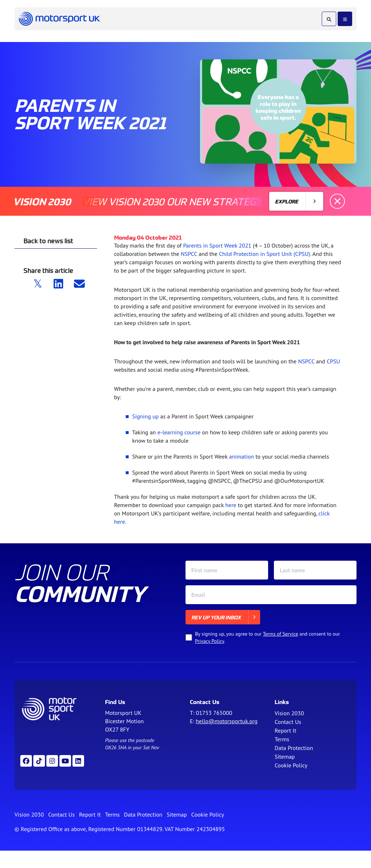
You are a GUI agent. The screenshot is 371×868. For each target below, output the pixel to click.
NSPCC (189, 254)
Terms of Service (280, 634)
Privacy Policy (209, 641)
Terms (282, 739)
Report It (285, 730)
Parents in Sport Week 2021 (217, 245)
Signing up (145, 416)
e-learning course (179, 432)
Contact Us (288, 722)
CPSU (334, 361)
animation (241, 456)
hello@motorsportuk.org (226, 721)
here (231, 505)
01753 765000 (214, 713)
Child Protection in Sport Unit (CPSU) (264, 254)
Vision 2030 (289, 713)
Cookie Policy (291, 765)
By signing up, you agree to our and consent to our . (267, 637)
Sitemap (285, 757)
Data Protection (294, 748)
